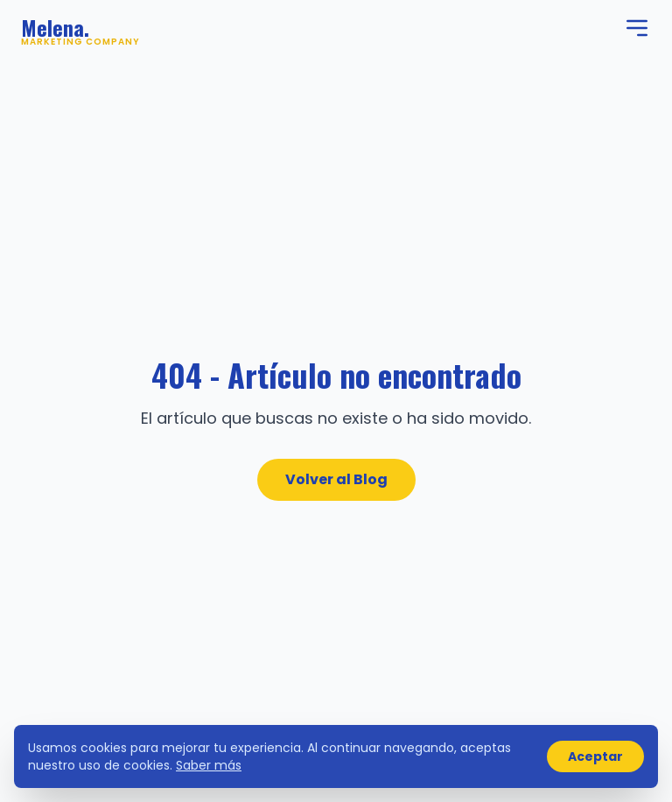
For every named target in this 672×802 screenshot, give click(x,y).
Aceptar (595, 756)
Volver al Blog (336, 479)
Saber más (209, 765)
